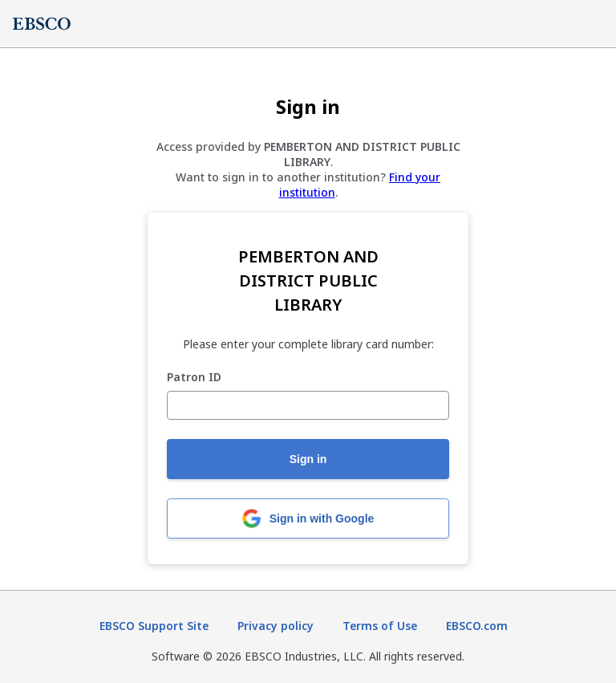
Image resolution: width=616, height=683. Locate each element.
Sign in (308, 459)
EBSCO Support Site (154, 626)
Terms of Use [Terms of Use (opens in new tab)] (380, 626)
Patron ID (194, 378)
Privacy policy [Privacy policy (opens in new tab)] (276, 626)
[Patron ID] (308, 405)
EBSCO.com (477, 626)
